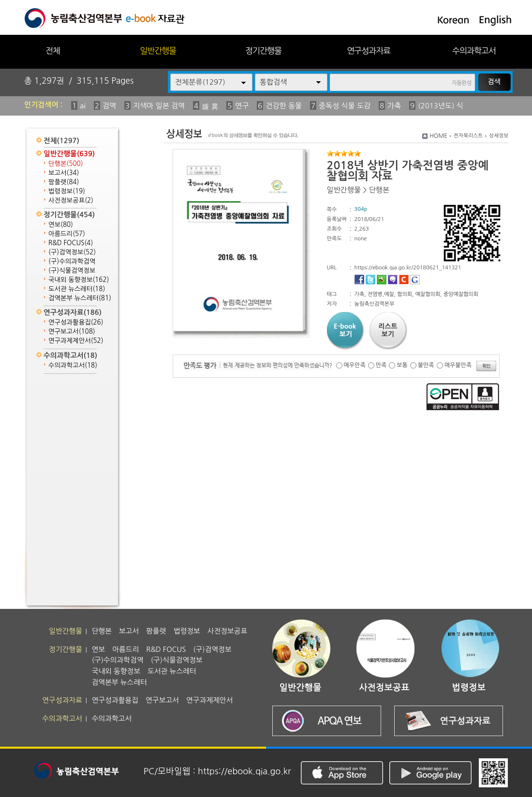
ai (83, 106)
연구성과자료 (369, 51)
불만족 (426, 365)
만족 (381, 365)
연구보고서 (72, 332)
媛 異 (210, 107)
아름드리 (67, 234)
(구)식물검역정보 (72, 271)
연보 (61, 225)
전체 (53, 51)
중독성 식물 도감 (345, 106)
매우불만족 (458, 365)
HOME (438, 136)
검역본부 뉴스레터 (80, 298)
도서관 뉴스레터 (77, 289)
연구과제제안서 (76, 341)
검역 (109, 106)
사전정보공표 (71, 200)
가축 (394, 106)
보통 (402, 365)
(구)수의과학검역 (72, 261)
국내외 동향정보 (79, 280)
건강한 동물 (284, 106)
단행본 (66, 164)
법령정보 (67, 191)
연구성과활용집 (76, 322)
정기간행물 (263, 51)
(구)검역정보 (72, 252)
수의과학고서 (474, 51)
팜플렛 (64, 182)
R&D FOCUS (71, 243)
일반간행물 (158, 51)
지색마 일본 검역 (159, 106)
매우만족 (355, 365)
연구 (242, 106)
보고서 (64, 173)
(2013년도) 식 (441, 106)
